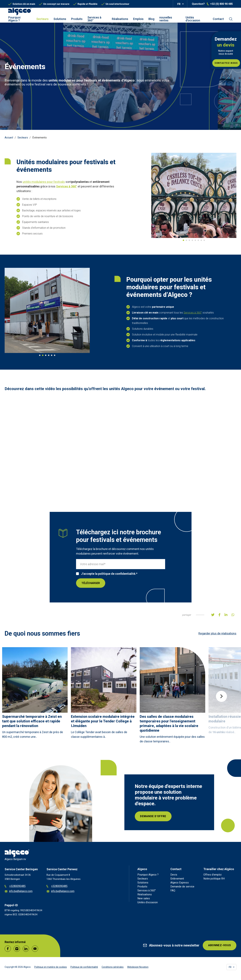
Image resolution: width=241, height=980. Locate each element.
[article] (35, 694)
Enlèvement (177, 879)
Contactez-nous (226, 63)
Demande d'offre (154, 816)
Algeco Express (180, 883)
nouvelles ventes (166, 19)
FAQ (173, 890)
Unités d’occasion (193, 19)
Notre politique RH (214, 879)
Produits (77, 19)
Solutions (60, 19)
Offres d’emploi (212, 875)
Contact (218, 19)
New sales (144, 898)
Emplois (138, 19)
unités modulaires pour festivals (44, 182)
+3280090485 (15, 886)
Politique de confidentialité (84, 967)
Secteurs (42, 19)
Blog (151, 19)
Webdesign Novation (138, 967)
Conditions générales (113, 967)
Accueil (9, 138)
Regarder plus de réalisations (217, 633)
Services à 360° (94, 19)
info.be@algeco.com (19, 891)
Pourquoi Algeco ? (14, 19)
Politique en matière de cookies (51, 967)
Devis (174, 875)
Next (221, 696)
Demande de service (182, 887)
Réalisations (120, 19)
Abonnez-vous (219, 945)
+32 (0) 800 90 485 (221, 4)
